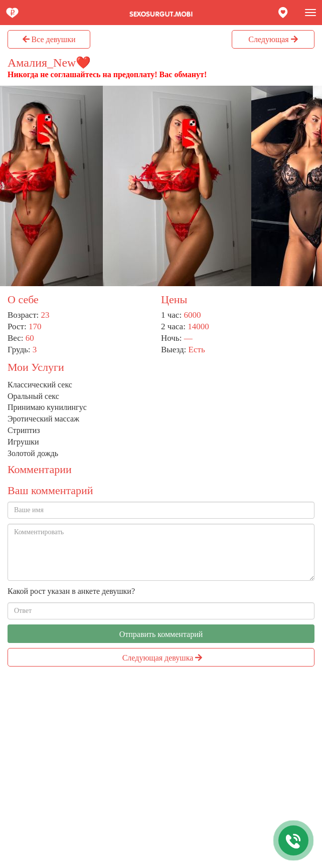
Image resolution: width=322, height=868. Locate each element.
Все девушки (49, 39)
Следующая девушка (163, 658)
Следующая (273, 39)
